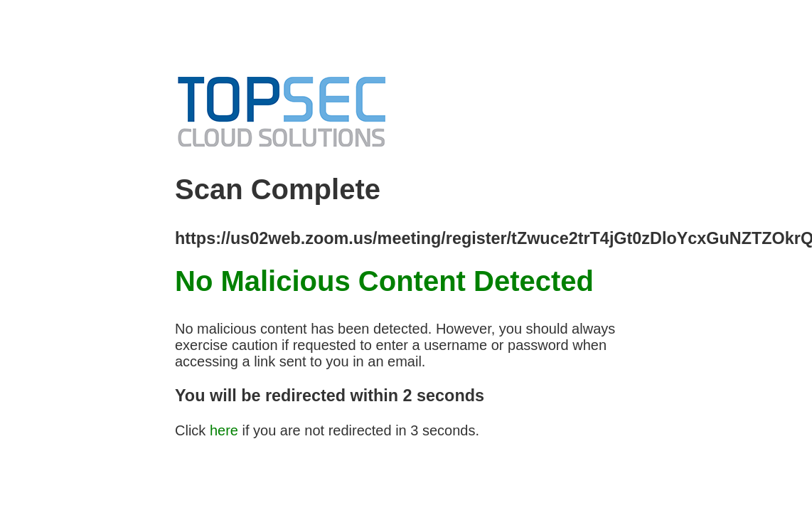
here (224, 430)
